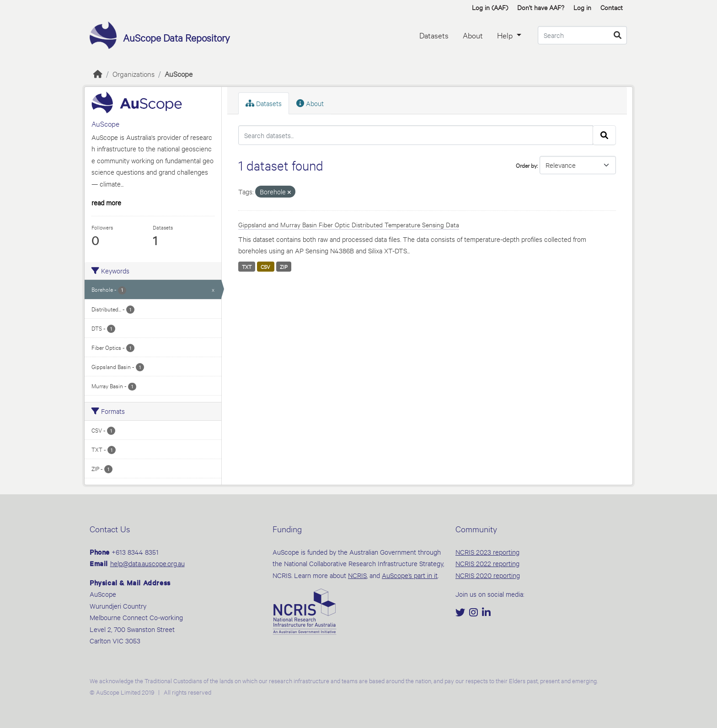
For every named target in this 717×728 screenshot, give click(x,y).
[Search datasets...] (582, 35)
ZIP (284, 267)
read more (106, 202)
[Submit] (618, 35)
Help (506, 35)
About (473, 35)
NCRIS (357, 575)
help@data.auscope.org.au (147, 563)
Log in (582, 7)
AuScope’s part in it (410, 575)
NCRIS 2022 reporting (487, 563)
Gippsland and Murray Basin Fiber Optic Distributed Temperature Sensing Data (349, 224)
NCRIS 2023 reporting (487, 552)
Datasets (434, 35)
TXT (247, 267)
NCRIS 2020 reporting (488, 575)
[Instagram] (474, 613)
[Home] (98, 73)
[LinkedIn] (486, 613)
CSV (265, 267)
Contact (612, 7)
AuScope (179, 73)
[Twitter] (461, 613)
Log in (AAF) (490, 7)
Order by (526, 165)
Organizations (134, 73)
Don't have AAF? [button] (541, 7)
